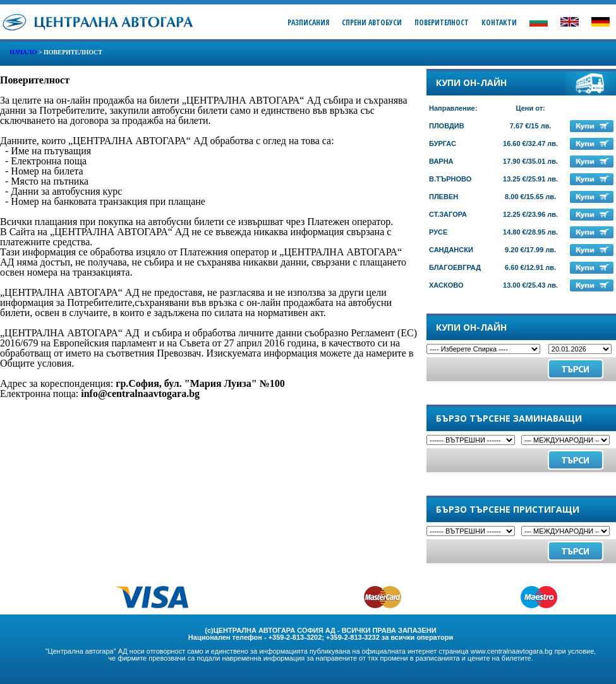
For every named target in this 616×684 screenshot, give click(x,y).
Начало (23, 52)
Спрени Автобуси (372, 22)
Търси (576, 460)
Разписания (308, 22)
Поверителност (442, 22)
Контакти (499, 22)
